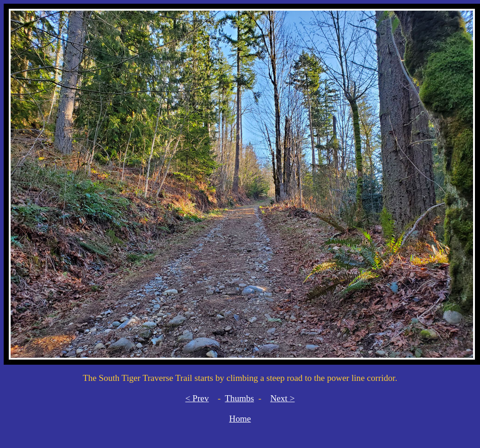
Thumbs (239, 398)
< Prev (197, 398)
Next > (282, 398)
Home (240, 419)
